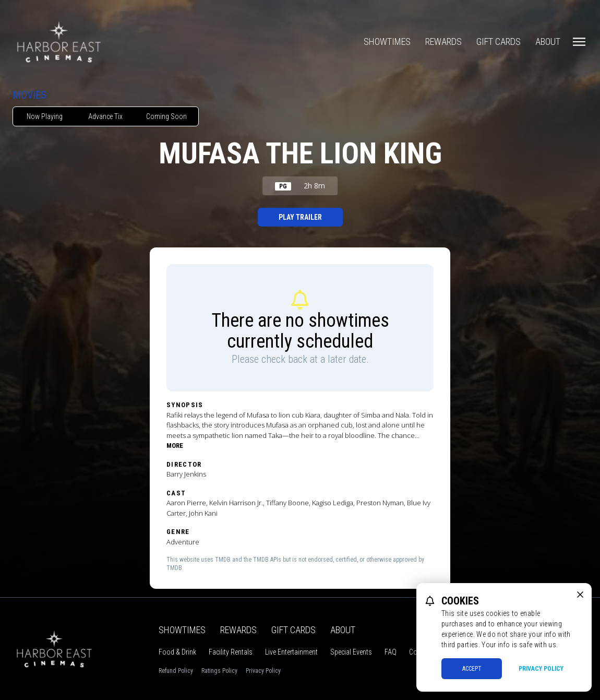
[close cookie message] (580, 595)
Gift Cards (499, 41)
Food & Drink (177, 652)
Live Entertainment (291, 652)
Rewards (443, 41)
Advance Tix (105, 116)
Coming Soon (166, 116)
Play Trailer (300, 217)
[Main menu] (579, 42)
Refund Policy (176, 671)
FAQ (391, 652)
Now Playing (45, 116)
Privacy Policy (263, 671)
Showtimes (387, 41)
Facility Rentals (231, 652)
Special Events (351, 652)
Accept (472, 669)
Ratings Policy (219, 671)
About (548, 41)
